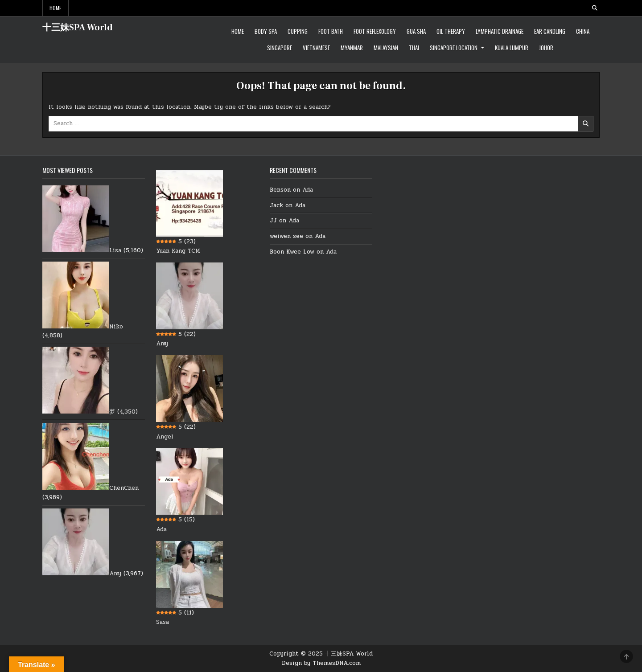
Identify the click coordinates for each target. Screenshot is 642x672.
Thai (414, 48)
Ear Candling (550, 31)
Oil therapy (451, 31)
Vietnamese (316, 48)
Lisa (115, 250)
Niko (116, 327)
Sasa (163, 622)
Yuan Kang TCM (178, 251)
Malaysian (386, 48)
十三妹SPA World (78, 28)
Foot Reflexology (375, 31)
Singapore (280, 48)
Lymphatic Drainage (500, 31)
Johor (546, 48)
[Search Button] (595, 8)
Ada (161, 529)
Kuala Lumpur (512, 48)
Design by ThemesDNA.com (321, 663)
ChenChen (124, 488)
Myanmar (352, 48)
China (583, 31)
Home (56, 8)
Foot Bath (331, 31)
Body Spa (266, 31)
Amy (115, 574)
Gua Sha (416, 31)
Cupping (298, 31)
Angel (165, 437)
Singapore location (454, 48)
